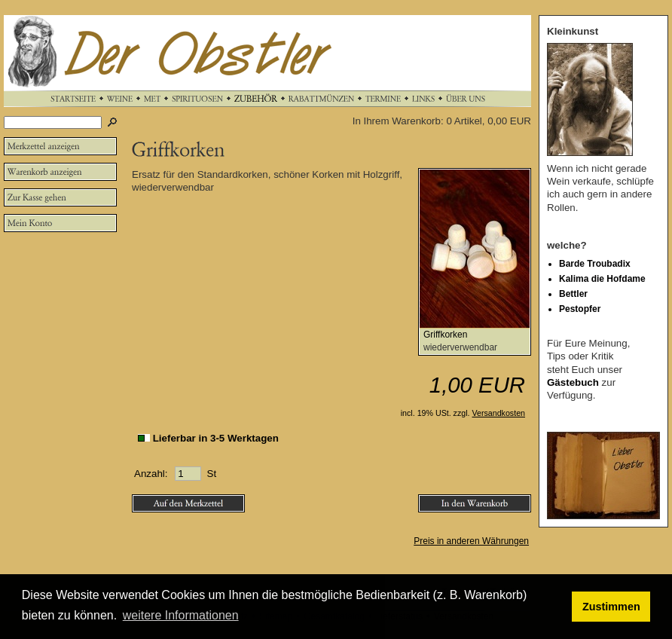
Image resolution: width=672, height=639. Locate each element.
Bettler (573, 294)
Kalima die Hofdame (602, 279)
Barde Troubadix (595, 264)
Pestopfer (580, 309)
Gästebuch (573, 382)
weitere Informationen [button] (181, 615)
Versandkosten (499, 413)
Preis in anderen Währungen (471, 541)
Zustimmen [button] (611, 607)
